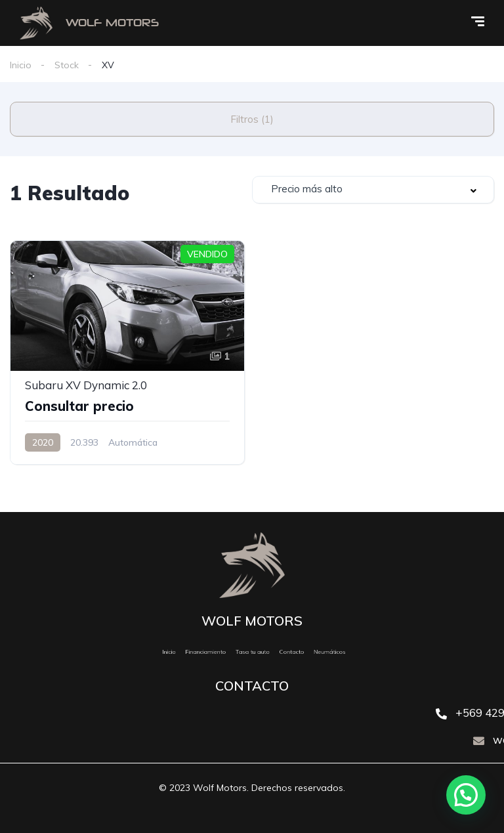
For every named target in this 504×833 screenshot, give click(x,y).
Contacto (280, 652)
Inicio (21, 65)
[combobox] (373, 190)
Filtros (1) (252, 119)
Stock (67, 65)
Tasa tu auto (252, 652)
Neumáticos (306, 652)
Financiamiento (220, 652)
